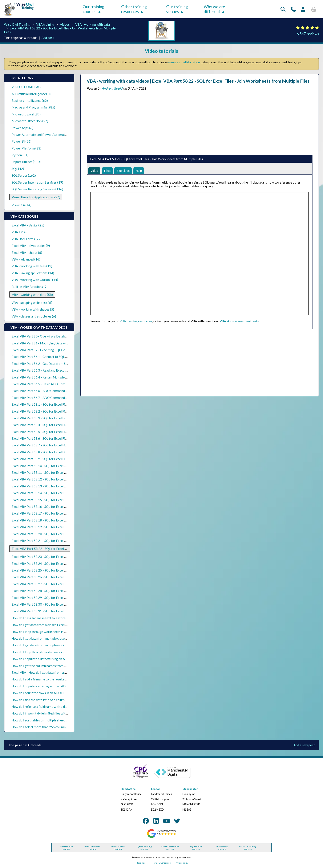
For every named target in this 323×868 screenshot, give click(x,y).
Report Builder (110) (26, 162)
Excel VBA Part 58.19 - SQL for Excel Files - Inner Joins (50, 527)
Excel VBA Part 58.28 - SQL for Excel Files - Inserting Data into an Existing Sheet (68, 591)
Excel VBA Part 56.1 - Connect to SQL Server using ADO (51, 357)
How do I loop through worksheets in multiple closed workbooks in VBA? (63, 652)
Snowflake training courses (170, 848)
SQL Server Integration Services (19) (37, 182)
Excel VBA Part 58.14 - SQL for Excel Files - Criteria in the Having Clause (63, 493)
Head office (128, 789)
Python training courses (144, 848)
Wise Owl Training (17, 24)
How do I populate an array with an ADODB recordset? (50, 686)
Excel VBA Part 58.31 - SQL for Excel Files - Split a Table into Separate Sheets (66, 611)
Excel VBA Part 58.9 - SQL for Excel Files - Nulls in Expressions (56, 459)
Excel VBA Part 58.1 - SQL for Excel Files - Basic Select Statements (58, 404)
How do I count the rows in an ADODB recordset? (46, 693)
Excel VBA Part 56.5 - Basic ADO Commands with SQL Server (55, 384)
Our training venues (177, 9)
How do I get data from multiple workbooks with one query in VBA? (59, 645)
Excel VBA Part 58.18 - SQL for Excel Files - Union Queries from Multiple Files (66, 520)
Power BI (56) (21, 141)
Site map (141, 863)
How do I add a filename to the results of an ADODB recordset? (56, 679)
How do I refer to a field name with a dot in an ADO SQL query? (56, 707)
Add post (48, 38)
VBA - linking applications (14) (33, 273)
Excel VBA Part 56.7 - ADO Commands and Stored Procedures (55, 398)
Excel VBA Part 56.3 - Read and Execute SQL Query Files (51, 370)
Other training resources (134, 9)
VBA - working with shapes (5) (33, 309)
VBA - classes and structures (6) (34, 316)
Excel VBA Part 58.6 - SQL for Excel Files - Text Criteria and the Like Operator (66, 438)
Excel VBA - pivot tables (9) (31, 246)
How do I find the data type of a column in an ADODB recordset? (57, 700)
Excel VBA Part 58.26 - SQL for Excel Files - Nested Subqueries (56, 577)
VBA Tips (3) (21, 232)
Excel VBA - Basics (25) (28, 225)
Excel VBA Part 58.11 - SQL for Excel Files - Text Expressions (55, 472)
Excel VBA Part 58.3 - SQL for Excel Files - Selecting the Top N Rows (60, 418)
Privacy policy (182, 863)
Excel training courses (66, 848)
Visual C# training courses (248, 848)
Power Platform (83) (26, 148)
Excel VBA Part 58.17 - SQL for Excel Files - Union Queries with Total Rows (64, 513)
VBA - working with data (93, 24)
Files (108, 171)
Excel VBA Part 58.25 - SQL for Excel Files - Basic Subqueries (54, 570)
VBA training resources (136, 322)
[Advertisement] (200, 122)
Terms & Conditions (162, 863)
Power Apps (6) (22, 128)
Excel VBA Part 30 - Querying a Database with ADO (48, 336)
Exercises (125, 171)
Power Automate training (92, 848)
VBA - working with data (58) (32, 295)
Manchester (190, 789)
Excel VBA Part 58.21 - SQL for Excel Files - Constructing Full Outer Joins (63, 541)
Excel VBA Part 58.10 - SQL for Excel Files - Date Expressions (55, 466)
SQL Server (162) (24, 175)
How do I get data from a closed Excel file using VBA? (49, 625)
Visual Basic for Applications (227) (36, 197)
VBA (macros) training (222, 848)
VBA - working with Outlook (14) (35, 280)
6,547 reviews (308, 34)
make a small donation (184, 62)
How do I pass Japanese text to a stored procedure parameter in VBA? (60, 618)
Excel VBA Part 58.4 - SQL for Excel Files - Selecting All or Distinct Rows (62, 425)
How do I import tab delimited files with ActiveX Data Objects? (56, 713)
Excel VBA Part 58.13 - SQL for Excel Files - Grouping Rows (53, 486)
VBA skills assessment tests (239, 322)
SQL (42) (18, 169)
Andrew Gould (112, 88)
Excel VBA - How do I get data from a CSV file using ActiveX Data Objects (63, 672)
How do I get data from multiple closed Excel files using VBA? (55, 638)
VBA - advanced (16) (26, 259)
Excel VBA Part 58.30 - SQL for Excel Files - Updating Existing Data (59, 604)
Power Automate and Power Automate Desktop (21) (49, 135)
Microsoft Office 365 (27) (30, 121)
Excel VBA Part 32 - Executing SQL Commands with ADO (52, 350)
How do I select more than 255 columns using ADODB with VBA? (57, 727)
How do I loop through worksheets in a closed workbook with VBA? (59, 632)
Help (142, 171)
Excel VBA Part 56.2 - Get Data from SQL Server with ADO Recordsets (61, 364)
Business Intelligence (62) (30, 101)
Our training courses (94, 9)
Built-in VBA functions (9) (30, 287)
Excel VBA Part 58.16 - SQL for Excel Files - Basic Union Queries (57, 507)
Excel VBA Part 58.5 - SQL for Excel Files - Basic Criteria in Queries (59, 432)
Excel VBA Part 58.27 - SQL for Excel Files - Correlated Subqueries (58, 584)
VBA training (45, 24)
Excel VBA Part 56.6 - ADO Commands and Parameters (51, 391)
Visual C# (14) (21, 205)
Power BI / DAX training (118, 848)
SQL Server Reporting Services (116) (37, 189)
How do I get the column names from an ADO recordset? (51, 666)
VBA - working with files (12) (32, 266)
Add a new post (304, 745)
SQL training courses (196, 848)
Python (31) (20, 155)
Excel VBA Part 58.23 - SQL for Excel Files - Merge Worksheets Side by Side (65, 557)
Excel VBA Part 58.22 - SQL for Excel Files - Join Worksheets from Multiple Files (68, 549)
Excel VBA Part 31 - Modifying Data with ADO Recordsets (53, 343)
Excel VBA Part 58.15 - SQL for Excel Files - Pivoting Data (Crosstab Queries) (66, 500)
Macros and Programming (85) (33, 107)
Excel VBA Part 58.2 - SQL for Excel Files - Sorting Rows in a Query (59, 411)
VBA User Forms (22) (27, 239)
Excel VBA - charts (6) (27, 253)
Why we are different (214, 9)
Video (95, 171)
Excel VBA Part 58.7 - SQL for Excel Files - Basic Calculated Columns (60, 445)
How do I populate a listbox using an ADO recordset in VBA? (54, 659)
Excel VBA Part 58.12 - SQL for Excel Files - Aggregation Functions (59, 479)
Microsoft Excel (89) (26, 114)
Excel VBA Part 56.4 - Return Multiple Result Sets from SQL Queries (59, 377)
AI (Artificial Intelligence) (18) (33, 94)
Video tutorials (161, 51)
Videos (65, 24)
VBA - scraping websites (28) (32, 303)
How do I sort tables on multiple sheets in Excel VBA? (49, 720)
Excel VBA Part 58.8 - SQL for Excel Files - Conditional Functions (57, 452)
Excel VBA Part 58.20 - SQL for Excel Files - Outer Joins (51, 534)
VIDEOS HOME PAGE (27, 87)
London (156, 789)
